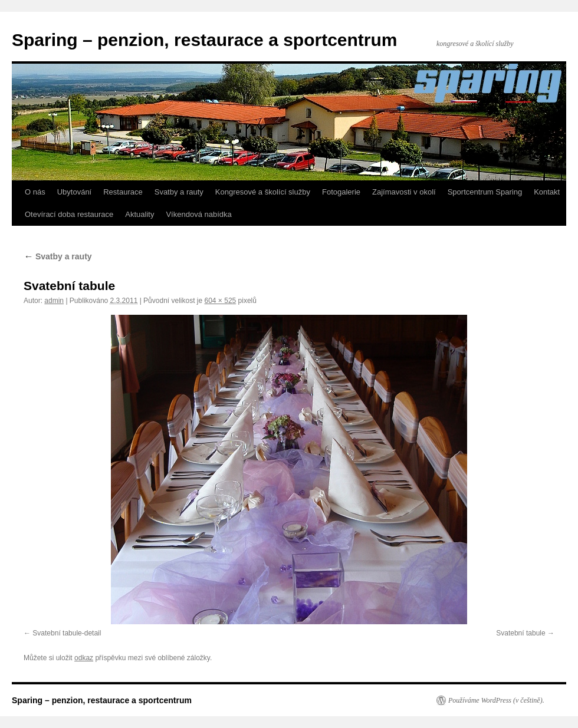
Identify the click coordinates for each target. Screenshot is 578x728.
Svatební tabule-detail (67, 633)
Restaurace (123, 192)
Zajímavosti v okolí (404, 192)
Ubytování (75, 192)
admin (54, 301)
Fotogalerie (341, 192)
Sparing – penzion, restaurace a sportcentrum (205, 40)
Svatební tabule (520, 633)
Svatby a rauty (179, 192)
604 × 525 (221, 301)
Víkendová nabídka (198, 214)
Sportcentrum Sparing (485, 192)
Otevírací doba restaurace (69, 214)
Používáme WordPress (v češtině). (496, 700)
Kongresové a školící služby (263, 192)
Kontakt (547, 192)
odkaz (84, 658)
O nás (35, 192)
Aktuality (139, 214)
